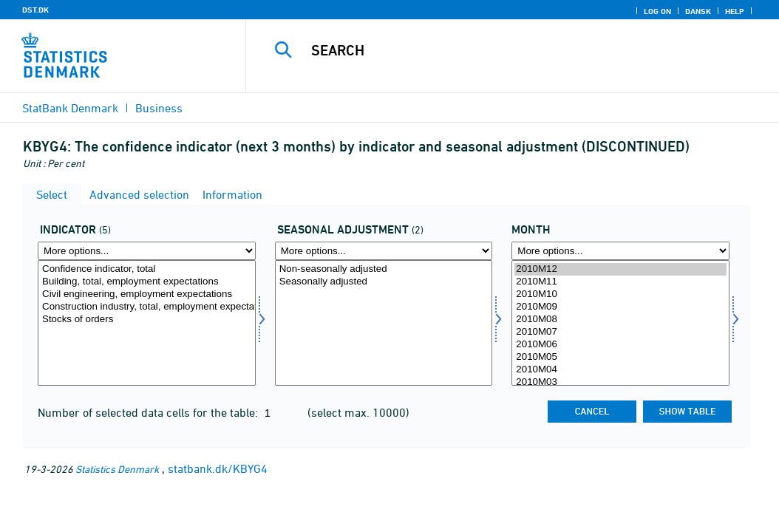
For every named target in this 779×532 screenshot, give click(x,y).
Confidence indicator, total (147, 269)
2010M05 (620, 357)
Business (159, 108)
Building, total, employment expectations (147, 282)
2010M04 (620, 370)
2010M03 (620, 382)
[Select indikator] (147, 323)
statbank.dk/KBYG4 (218, 468)
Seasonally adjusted (384, 282)
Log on (657, 11)
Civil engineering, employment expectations (147, 294)
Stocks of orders (147, 320)
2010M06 (620, 345)
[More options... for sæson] (384, 251)
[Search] (516, 50)
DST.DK (35, 10)
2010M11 (620, 282)
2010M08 (620, 320)
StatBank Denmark (70, 108)
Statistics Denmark (117, 469)
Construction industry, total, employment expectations (147, 307)
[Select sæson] (384, 323)
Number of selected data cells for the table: (149, 412)
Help (735, 11)
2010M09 (620, 307)
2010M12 (620, 269)
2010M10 (620, 294)
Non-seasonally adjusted (384, 269)
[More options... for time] (620, 251)
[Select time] (620, 323)
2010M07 (620, 332)
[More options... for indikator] (147, 251)
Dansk (698, 11)
